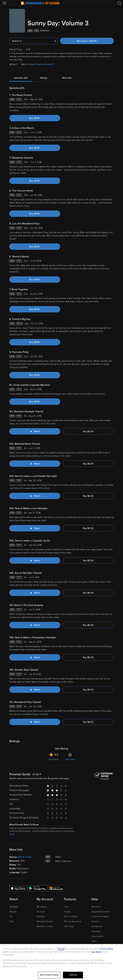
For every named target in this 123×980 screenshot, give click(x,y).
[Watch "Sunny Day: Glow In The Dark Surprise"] (35, 625)
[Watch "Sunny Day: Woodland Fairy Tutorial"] (35, 722)
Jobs (94, 941)
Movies (13, 912)
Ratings (44, 78)
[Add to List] (112, 31)
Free (12, 921)
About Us (96, 907)
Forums (95, 921)
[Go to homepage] (40, 3)
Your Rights (96, 952)
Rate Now (70, 759)
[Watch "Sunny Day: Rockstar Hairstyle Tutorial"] (35, 431)
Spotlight (14, 907)
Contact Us (97, 926)
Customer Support (100, 916)
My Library (42, 907)
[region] (61, 962)
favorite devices (45, 64)
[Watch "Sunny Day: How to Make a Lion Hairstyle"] (35, 528)
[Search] (119, 3)
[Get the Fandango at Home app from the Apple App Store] (18, 888)
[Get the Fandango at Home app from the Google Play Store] (37, 888)
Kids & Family (25, 857)
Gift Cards (69, 926)
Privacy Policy (107, 949)
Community (54, 759)
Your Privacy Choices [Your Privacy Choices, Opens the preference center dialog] (49, 975)
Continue (73, 975)
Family (67, 912)
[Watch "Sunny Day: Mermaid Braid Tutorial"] (35, 464)
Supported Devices (101, 912)
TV (11, 916)
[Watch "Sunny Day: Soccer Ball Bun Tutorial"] (35, 593)
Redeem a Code (45, 926)
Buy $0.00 (88, 431)
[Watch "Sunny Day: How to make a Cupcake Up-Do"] (35, 560)
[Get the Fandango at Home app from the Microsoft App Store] (56, 888)
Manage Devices (45, 921)
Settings (41, 916)
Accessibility (97, 936)
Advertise (96, 931)
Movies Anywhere (73, 921)
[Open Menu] (5, 3)
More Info (67, 78)
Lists (66, 907)
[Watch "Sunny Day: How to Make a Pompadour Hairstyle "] (35, 657)
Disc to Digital (71, 916)
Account (41, 912)
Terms (61, 949)
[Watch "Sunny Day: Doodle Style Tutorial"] (35, 690)
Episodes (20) (21, 78)
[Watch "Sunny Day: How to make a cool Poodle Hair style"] (35, 496)
